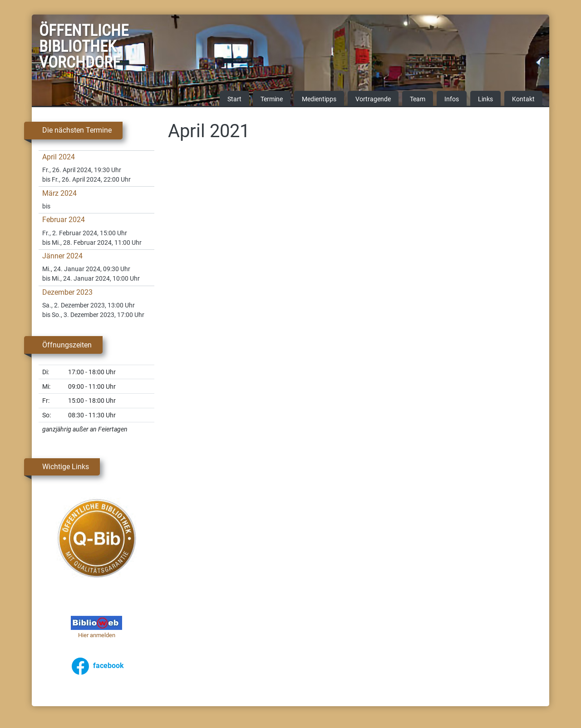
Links (485, 100)
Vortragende (373, 100)
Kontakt (523, 100)
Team (418, 100)
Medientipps (319, 100)
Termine (272, 100)
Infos (452, 100)
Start (234, 100)
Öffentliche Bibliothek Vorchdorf (62, 48)
